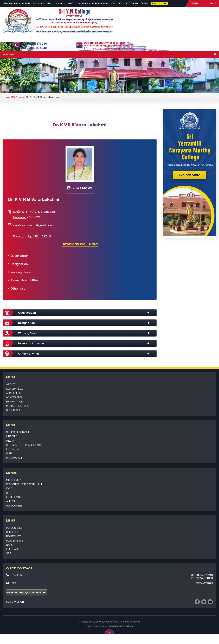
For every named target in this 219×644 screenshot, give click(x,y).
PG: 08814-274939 (34, 48)
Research (13, 410)
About (11, 384)
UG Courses (14, 505)
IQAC (114, 3)
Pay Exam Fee (159, 3)
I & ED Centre (131, 3)
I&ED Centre (14, 497)
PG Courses (14, 528)
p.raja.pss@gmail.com (122, 626)
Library (11, 436)
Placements (15, 540)
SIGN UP (212, 3)
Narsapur (19, 217)
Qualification (20, 256)
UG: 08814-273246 (34, 44)
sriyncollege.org (109, 622)
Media (10, 441)
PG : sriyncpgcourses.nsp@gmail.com (108, 48)
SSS (9, 553)
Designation (19, 264)
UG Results (14, 532)
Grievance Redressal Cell (95, 3)
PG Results (14, 536)
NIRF (49, 3)
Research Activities (24, 280)
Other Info (18, 288)
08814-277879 (204, 583)
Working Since (21, 272)
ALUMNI (144, 3)
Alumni (11, 501)
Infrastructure (18, 406)
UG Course (18, 97)
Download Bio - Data (80, 244)
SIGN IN (195, 3)
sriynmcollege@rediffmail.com (27, 592)
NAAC (10, 545)
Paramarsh (59, 3)
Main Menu (109, 54)
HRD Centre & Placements (17, 3)
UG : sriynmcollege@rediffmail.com (106, 46)
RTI (120, 3)
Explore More (190, 175)
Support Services (19, 432)
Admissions (14, 397)
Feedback (13, 549)
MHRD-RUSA (74, 3)
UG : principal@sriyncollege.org (104, 43)
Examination (15, 401)
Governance (15, 389)
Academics (14, 393)
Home (7, 97)
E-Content (39, 3)
